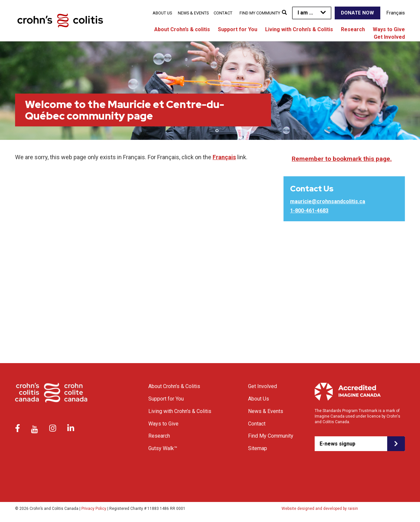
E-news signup (337, 444)
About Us (162, 13)
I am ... (305, 13)
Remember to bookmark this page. (342, 159)
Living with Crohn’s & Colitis (299, 29)
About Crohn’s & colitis (182, 29)
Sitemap (258, 448)
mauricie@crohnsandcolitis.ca (328, 201)
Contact (223, 13)
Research (353, 29)
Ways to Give (389, 29)
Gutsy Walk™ (163, 448)
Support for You (238, 29)
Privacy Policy (94, 509)
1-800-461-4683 (309, 211)
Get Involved (389, 37)
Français (396, 13)
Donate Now (357, 13)
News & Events (193, 13)
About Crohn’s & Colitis (174, 386)
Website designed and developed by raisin (320, 509)
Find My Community (260, 13)
